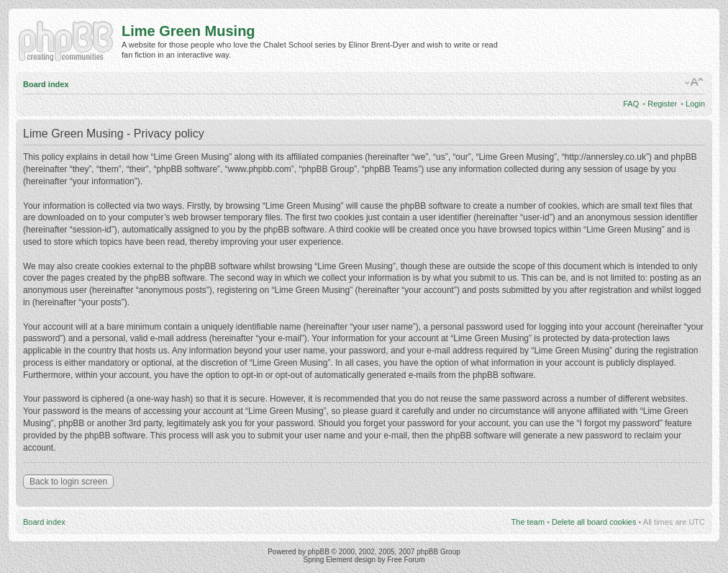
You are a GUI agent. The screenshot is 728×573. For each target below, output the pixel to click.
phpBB (319, 552)
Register (662, 104)
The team (528, 522)
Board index (46, 84)
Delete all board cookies (594, 522)
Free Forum (406, 560)
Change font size (695, 82)
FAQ (631, 104)
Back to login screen (68, 482)
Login (695, 104)
